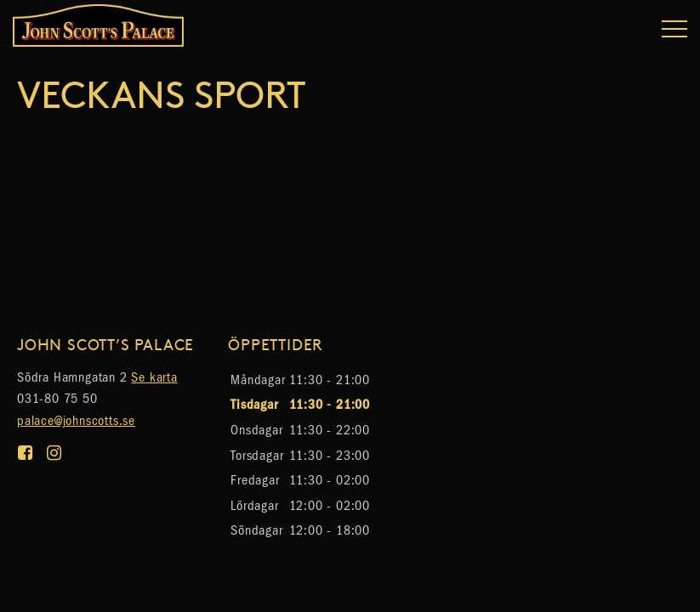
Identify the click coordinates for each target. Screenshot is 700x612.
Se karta (154, 377)
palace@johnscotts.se (76, 420)
